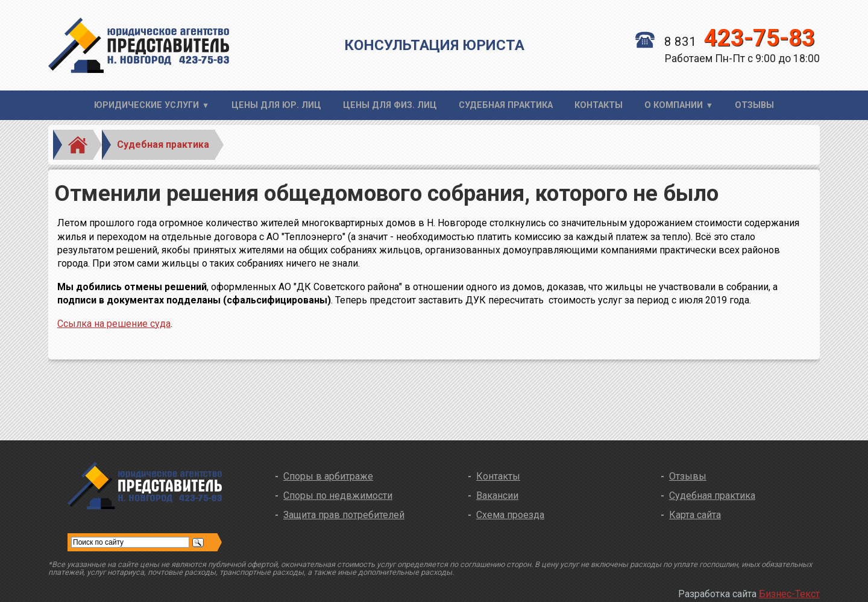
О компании (674, 105)
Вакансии (497, 496)
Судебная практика (506, 105)
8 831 (725, 42)
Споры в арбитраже (328, 476)
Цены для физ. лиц (390, 105)
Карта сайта (695, 515)
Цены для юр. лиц (276, 105)
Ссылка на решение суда (114, 324)
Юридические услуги (146, 105)
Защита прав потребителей (344, 515)
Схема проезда (510, 515)
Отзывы (754, 105)
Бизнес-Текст (789, 594)
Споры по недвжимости (338, 496)
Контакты (599, 105)
